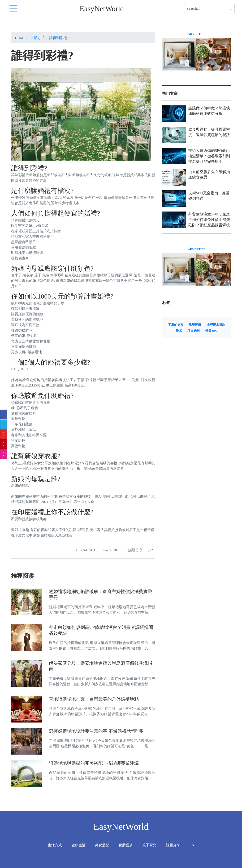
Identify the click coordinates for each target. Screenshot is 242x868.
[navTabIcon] (13, 8)
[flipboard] (3, 434)
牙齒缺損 (194, 331)
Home (20, 38)
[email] (3, 454)
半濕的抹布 (176, 325)
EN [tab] (192, 845)
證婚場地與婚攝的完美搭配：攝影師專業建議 (94, 763)
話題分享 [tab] (173, 845)
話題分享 (134, 550)
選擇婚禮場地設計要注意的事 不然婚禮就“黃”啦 (96, 731)
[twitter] (3, 424)
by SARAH (86, 550)
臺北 (179, 331)
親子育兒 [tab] (149, 845)
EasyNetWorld (102, 8)
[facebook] (3, 414)
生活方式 (37, 38)
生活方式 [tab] (55, 845)
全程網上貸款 (216, 325)
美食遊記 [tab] (102, 845)
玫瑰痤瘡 (195, 325)
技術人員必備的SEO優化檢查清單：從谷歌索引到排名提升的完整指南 (209, 156)
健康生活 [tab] (78, 845)
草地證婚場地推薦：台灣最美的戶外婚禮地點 (94, 699)
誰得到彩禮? (59, 38)
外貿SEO (212, 331)
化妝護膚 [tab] (126, 845)
